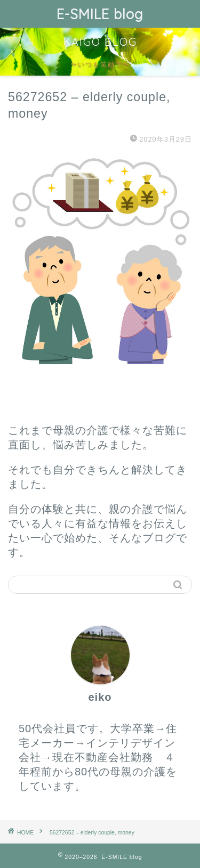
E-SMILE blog (100, 14)
